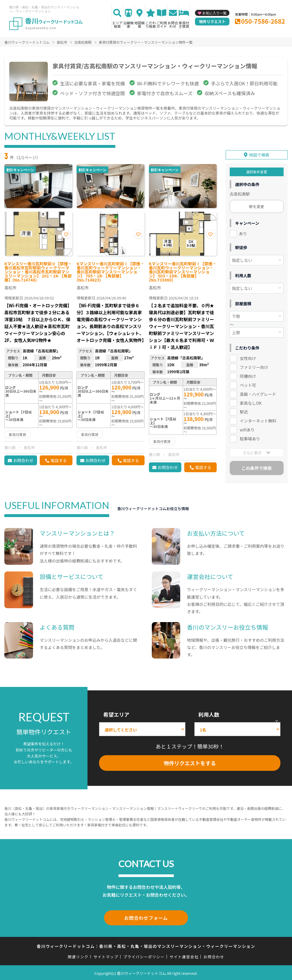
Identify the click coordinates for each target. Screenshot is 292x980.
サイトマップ (106, 956)
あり (243, 231)
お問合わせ (173, 24)
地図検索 (140, 24)
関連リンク (78, 956)
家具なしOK (251, 400)
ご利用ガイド (162, 24)
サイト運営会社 (184, 956)
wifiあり (247, 427)
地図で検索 (259, 152)
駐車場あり (250, 436)
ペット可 (248, 383)
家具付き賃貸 (184, 24)
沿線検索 (128, 24)
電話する (59, 460)
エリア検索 (117, 24)
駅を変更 (257, 204)
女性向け (248, 356)
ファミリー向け (254, 365)
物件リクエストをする (190, 763)
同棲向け (248, 374)
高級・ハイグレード (258, 392)
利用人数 (209, 714)
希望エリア (116, 714)
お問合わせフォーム (146, 917)
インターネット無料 (258, 418)
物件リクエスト (212, 22)
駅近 (244, 409)
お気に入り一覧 (214, 13)
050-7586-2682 (263, 21)
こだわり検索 (151, 24)
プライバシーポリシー (144, 956)
